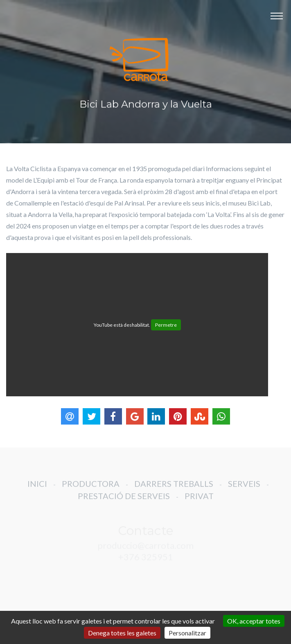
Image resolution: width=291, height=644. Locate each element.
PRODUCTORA (91, 488)
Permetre (166, 325)
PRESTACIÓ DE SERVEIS (124, 500)
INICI (37, 488)
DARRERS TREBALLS (174, 488)
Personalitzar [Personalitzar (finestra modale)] (187, 633)
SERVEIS (244, 488)
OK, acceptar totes (254, 621)
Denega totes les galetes (122, 633)
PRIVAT (199, 500)
